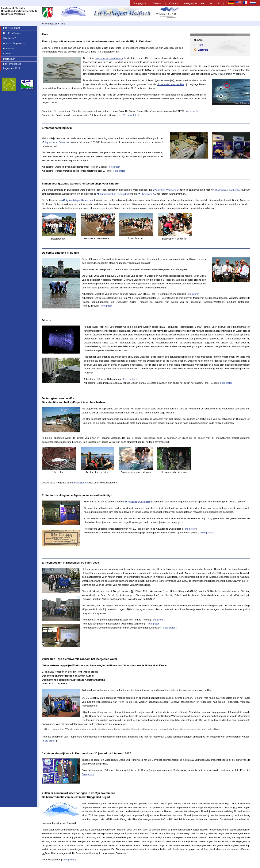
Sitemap (158, 3)
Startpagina (139, 3)
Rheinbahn (149, 194)
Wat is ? (9, 38)
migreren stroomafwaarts (109, 58)
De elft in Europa (12, 33)
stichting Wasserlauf (167, 190)
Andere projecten (15, 43)
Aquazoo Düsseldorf (139, 501)
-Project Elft (11, 28)
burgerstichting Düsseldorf (114, 194)
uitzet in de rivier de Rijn (170, 84)
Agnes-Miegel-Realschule (79, 200)
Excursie (203, 50)
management (81, 482)
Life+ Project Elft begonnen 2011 (10, 66)
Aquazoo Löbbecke (229, 190)
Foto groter (114, 167)
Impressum (9, 59)
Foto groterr (206, 532)
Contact (173, 3)
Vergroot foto (193, 111)
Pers (200, 45)
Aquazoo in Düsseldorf (58, 142)
